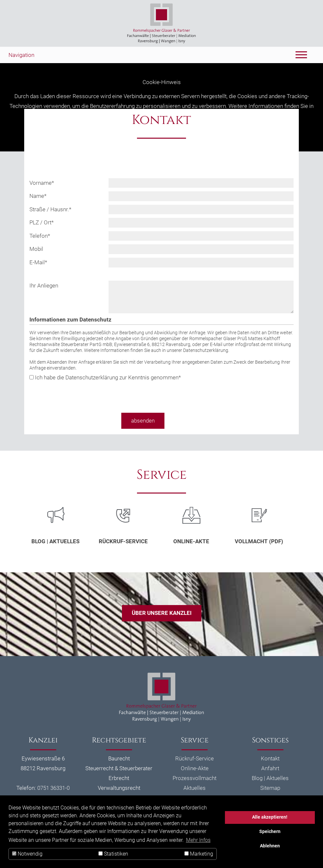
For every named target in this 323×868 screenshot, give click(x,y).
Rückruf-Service (123, 541)
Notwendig (27, 854)
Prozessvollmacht (195, 778)
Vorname (42, 183)
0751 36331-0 (53, 788)
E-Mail (38, 262)
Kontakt (270, 758)
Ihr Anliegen (44, 286)
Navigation (21, 55)
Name (38, 196)
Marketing (199, 854)
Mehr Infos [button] (198, 840)
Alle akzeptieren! (270, 817)
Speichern (270, 832)
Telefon (40, 236)
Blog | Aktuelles (55, 541)
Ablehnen (270, 846)
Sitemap (270, 788)
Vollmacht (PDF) (259, 541)
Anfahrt (270, 768)
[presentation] (79, 395)
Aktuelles (195, 788)
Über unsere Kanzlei (162, 613)
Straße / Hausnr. (50, 209)
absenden (143, 421)
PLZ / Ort (42, 222)
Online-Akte (191, 541)
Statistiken (113, 854)
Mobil (36, 249)
